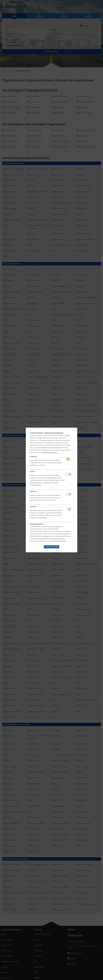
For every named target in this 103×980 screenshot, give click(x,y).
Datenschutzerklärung (50, 452)
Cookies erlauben (51, 547)
